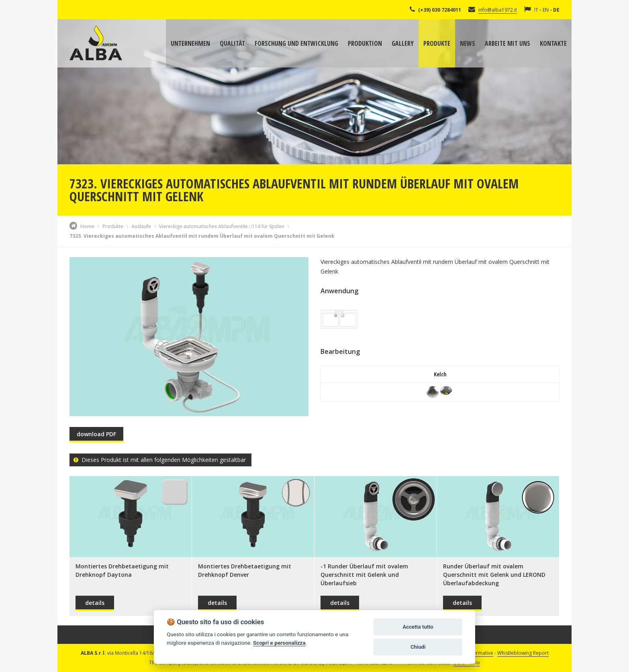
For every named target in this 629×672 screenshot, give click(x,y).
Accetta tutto (418, 627)
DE (556, 10)
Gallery (403, 43)
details (95, 603)
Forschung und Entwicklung (296, 43)
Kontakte (553, 43)
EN (546, 10)
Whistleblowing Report (523, 653)
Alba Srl (96, 43)
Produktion (365, 43)
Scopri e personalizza (279, 643)
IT (536, 10)
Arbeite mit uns (507, 43)
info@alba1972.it (498, 10)
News (468, 43)
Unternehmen (190, 43)
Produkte (437, 43)
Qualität (232, 43)
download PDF (96, 434)
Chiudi (418, 647)
